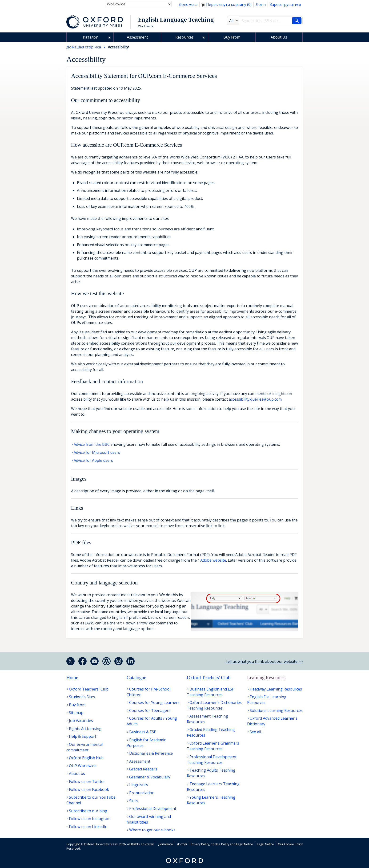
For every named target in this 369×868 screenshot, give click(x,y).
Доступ (182, 844)
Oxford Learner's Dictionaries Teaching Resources (214, 705)
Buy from (77, 705)
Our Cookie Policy (290, 844)
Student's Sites (82, 697)
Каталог (90, 37)
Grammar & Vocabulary (150, 777)
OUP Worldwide (83, 766)
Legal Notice (265, 844)
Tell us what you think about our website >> (264, 661)
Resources (184, 37)
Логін (261, 4)
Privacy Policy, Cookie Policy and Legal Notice (222, 844)
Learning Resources (266, 678)
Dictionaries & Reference (151, 753)
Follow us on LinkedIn (88, 827)
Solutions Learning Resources (276, 710)
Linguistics (139, 785)
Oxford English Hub (86, 758)
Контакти (148, 844)
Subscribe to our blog (88, 811)
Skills (134, 801)
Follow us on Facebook (89, 789)
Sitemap (76, 713)
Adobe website (213, 560)
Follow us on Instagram (90, 819)
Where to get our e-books (152, 830)
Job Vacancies (81, 721)
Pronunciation (142, 793)
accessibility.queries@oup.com (255, 399)
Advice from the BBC (92, 444)
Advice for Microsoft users (97, 452)
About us (77, 773)
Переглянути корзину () (227, 4)
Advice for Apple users (93, 460)
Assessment (137, 37)
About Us (279, 37)
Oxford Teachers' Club (89, 689)
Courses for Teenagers (150, 710)
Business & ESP (143, 732)
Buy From (232, 37)
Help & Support (83, 736)
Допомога (188, 4)
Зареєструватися (285, 4)
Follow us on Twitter (87, 781)
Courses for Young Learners (154, 702)
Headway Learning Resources (276, 689)
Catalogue (136, 678)
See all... (256, 732)
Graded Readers (143, 769)
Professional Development (153, 809)
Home (72, 678)
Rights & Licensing (85, 729)
